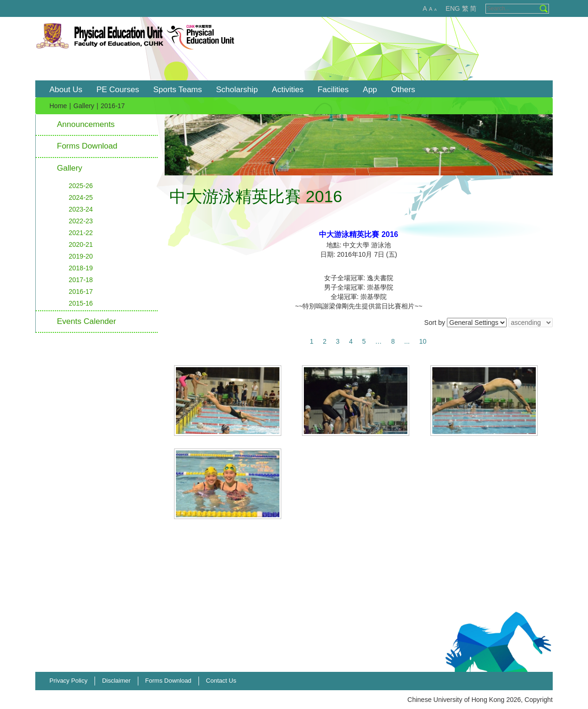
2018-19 (81, 268)
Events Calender (87, 321)
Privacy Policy (68, 681)
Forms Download (87, 146)
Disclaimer (116, 681)
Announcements (86, 124)
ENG (453, 8)
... (407, 341)
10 (423, 341)
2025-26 (81, 186)
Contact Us (221, 681)
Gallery (84, 106)
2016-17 (81, 291)
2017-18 (81, 280)
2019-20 (81, 256)
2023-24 (81, 209)
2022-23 (81, 221)
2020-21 (81, 244)
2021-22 (81, 233)
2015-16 (81, 303)
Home (58, 106)
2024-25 (81, 197)
